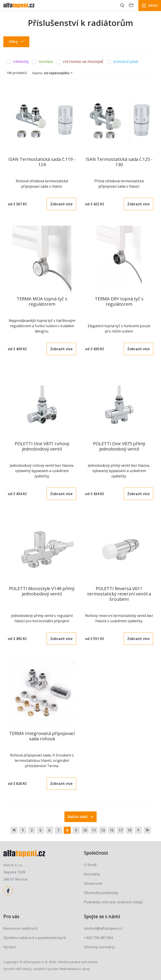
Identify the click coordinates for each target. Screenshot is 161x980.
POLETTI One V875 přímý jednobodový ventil (119, 446)
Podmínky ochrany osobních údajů (113, 902)
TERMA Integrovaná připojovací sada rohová (42, 736)
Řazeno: (53, 73)
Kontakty (92, 874)
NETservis (24, 969)
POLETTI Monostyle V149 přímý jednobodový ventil (42, 591)
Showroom (93, 883)
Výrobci (10, 947)
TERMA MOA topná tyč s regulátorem (42, 301)
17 (121, 830)
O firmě (90, 865)
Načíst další (80, 817)
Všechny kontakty (100, 947)
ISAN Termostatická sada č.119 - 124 (42, 162)
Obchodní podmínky (101, 893)
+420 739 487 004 (98, 938)
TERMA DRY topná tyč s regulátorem (119, 301)
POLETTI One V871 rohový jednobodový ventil (42, 446)
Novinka (46, 62)
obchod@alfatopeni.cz (103, 928)
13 (103, 830)
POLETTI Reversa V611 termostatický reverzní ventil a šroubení (119, 594)
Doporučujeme (126, 62)
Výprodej (21, 62)
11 (94, 830)
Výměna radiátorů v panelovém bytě (35, 938)
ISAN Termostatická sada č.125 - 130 (119, 162)
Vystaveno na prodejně (83, 62)
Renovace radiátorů (20, 928)
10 (85, 830)
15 (112, 830)
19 (129, 830)
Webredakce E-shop (75, 969)
